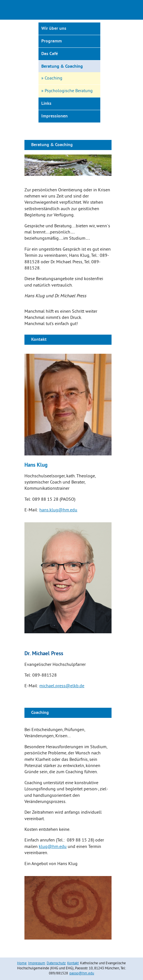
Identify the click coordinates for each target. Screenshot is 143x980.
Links (46, 104)
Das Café (50, 54)
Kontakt (73, 963)
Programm (52, 41)
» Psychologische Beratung (67, 91)
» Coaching (52, 78)
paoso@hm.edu (82, 974)
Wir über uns (54, 29)
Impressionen (55, 116)
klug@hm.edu (53, 847)
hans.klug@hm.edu (58, 510)
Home (22, 963)
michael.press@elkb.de (62, 686)
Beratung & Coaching (62, 67)
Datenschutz (56, 963)
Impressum (37, 963)
